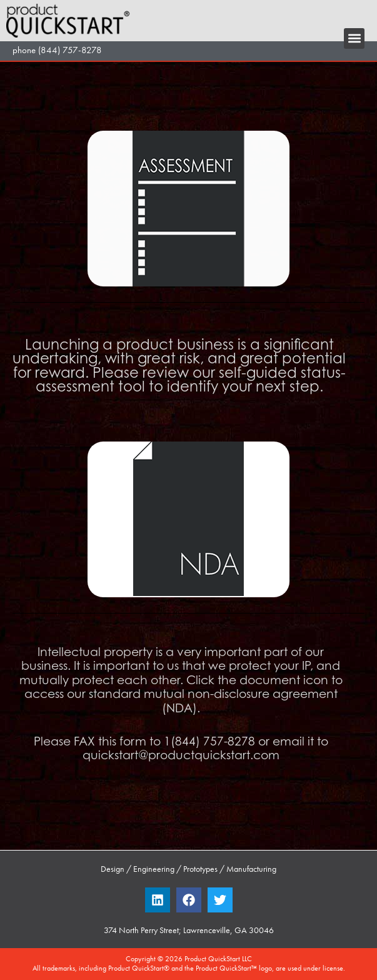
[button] (354, 38)
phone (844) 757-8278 (57, 50)
